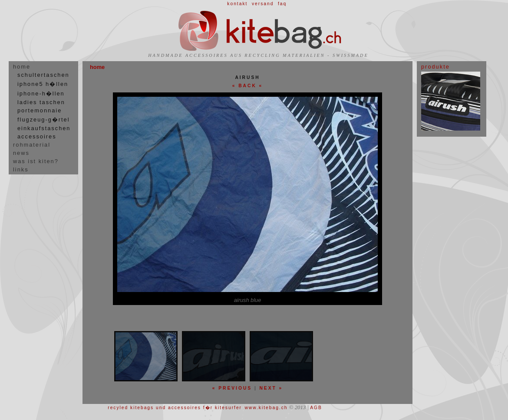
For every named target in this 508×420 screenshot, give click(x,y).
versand (263, 4)
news (21, 153)
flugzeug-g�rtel (44, 120)
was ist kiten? (36, 161)
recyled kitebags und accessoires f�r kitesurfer (175, 408)
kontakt (237, 4)
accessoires (37, 136)
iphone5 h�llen (43, 84)
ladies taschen (41, 102)
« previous (232, 388)
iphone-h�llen (41, 94)
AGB (316, 408)
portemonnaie (40, 110)
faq (282, 4)
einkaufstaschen (44, 128)
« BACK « (248, 86)
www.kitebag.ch (266, 408)
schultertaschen (43, 75)
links (21, 169)
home (22, 67)
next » (271, 388)
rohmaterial (32, 145)
